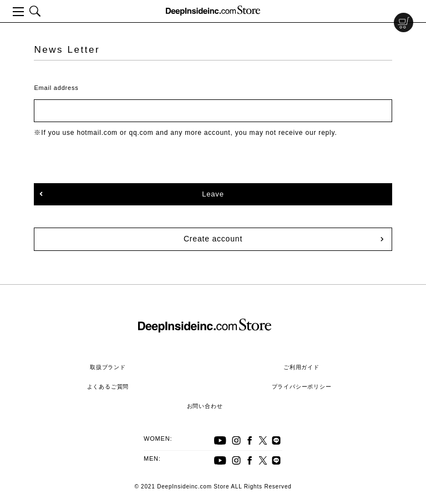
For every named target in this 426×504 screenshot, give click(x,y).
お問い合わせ (205, 406)
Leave (213, 194)
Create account (213, 239)
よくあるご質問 (108, 387)
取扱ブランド (108, 367)
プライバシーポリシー (302, 387)
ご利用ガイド (301, 367)
